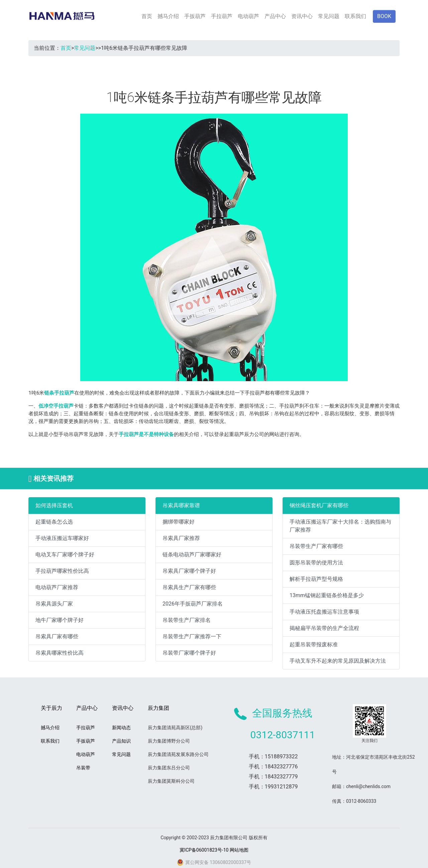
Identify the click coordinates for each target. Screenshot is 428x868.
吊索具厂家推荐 (181, 538)
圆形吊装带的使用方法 (316, 563)
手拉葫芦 (222, 16)
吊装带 (83, 768)
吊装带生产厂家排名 (187, 620)
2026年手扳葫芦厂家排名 (193, 604)
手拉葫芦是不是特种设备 (146, 434)
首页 (147, 16)
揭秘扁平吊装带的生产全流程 (324, 628)
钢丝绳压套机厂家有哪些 (319, 505)
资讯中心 (302, 16)
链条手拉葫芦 (59, 393)
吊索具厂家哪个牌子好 (189, 571)
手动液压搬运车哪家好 (62, 538)
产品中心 (275, 16)
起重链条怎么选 (54, 522)
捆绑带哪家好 (179, 522)
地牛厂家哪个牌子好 (60, 620)
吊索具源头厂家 (54, 604)
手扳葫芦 (195, 16)
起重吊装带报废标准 (314, 644)
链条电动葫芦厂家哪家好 (192, 555)
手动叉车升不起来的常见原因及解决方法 (338, 661)
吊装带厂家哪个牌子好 (189, 653)
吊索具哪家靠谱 (181, 505)
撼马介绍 (168, 16)
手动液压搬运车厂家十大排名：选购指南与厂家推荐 (340, 526)
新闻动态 (121, 728)
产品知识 (121, 741)
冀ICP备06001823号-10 (204, 850)
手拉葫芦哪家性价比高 (62, 571)
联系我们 (355, 16)
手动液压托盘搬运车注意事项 (324, 612)
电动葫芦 (248, 16)
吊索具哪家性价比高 (60, 653)
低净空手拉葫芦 (56, 406)
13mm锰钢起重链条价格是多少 (327, 595)
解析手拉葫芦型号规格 (316, 579)
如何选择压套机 (54, 505)
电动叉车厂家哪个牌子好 (65, 555)
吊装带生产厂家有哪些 (316, 546)
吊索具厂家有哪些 (57, 636)
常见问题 (329, 16)
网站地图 (239, 850)
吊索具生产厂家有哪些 (189, 587)
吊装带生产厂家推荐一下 (192, 636)
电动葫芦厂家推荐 (57, 587)
